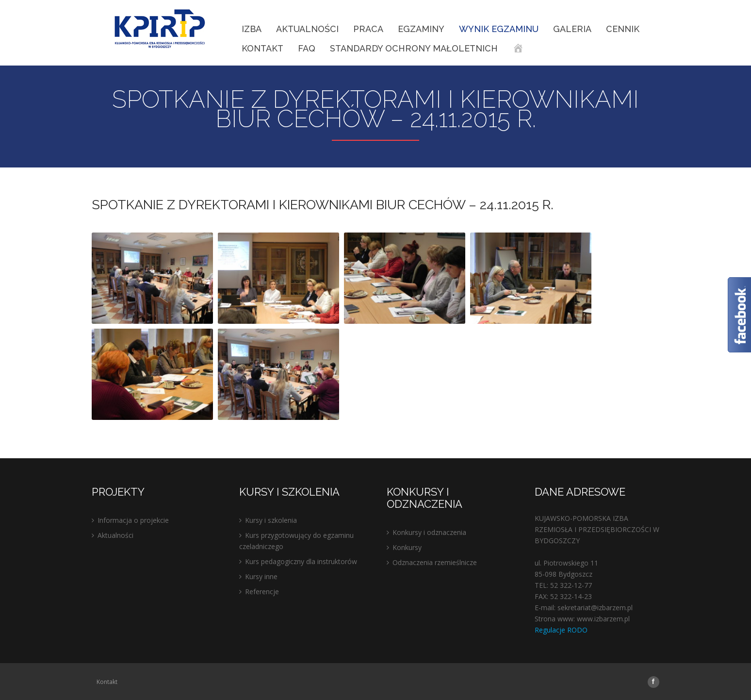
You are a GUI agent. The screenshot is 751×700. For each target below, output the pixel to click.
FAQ (307, 48)
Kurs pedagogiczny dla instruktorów (301, 561)
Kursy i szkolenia (271, 520)
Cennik (623, 29)
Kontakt (262, 48)
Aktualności (307, 29)
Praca (368, 29)
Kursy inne (261, 576)
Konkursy (407, 547)
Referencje (262, 592)
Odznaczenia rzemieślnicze (435, 562)
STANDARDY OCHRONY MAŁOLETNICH (414, 48)
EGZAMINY (421, 29)
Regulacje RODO (561, 630)
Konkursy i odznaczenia (429, 532)
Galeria (572, 29)
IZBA (252, 29)
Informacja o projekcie (133, 520)
